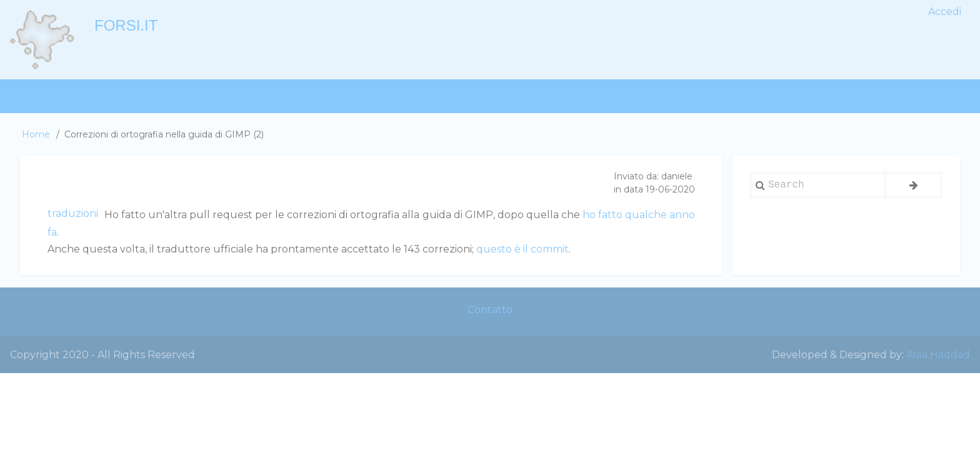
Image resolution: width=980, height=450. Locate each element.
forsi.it (126, 25)
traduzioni (73, 213)
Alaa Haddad (938, 355)
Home (36, 134)
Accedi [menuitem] (945, 12)
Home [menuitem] (28, 96)
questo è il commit (522, 249)
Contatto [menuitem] (490, 310)
